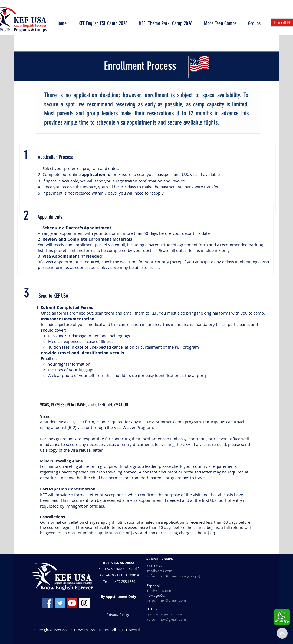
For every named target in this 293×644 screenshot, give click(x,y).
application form (99, 174)
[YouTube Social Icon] (72, 603)
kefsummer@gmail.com (166, 600)
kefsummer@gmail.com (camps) (173, 576)
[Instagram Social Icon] (84, 603)
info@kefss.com (159, 571)
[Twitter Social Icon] (60, 603)
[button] (220, 23)
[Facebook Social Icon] (48, 603)
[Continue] (282, 633)
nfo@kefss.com (160, 590)
